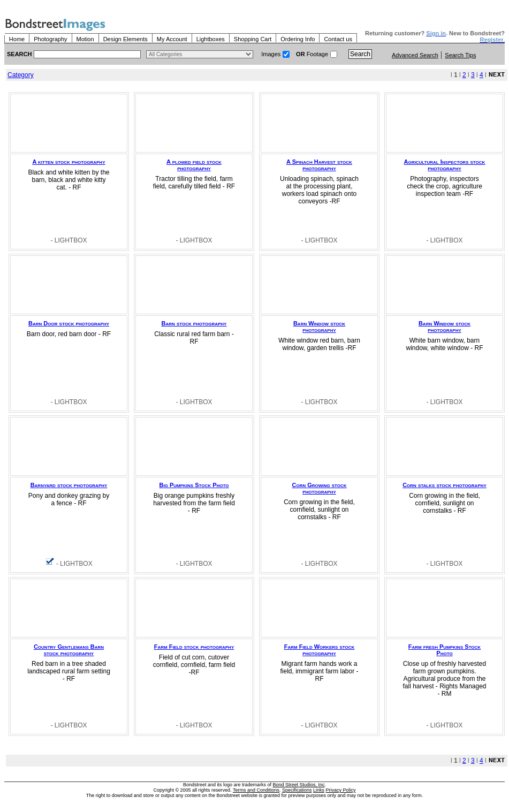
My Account (172, 39)
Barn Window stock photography (319, 327)
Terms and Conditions (256, 790)
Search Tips (460, 55)
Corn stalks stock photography (445, 485)
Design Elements (126, 39)
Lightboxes (211, 39)
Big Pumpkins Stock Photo (194, 485)
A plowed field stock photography (194, 165)
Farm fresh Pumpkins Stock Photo (445, 650)
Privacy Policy (341, 790)
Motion (85, 39)
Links (319, 790)
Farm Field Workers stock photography (320, 650)
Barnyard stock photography (69, 485)
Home (17, 39)
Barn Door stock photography (69, 323)
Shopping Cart (253, 39)
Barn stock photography (194, 323)
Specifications (297, 790)
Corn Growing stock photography (319, 488)
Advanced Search (415, 55)
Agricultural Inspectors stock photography (445, 165)
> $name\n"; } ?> (200, 54)
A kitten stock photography (69, 162)
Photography (50, 39)
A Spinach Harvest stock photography (319, 165)
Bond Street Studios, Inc (299, 785)
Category (21, 75)
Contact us (338, 39)
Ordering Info (298, 39)
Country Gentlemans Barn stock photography (69, 650)
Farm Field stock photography (194, 647)
